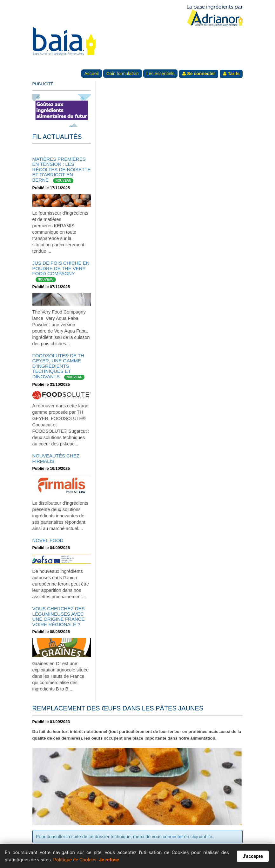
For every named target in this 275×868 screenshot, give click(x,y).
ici (210, 837)
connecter (173, 837)
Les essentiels (161, 74)
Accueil (92, 74)
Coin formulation (123, 74)
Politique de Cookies (75, 860)
